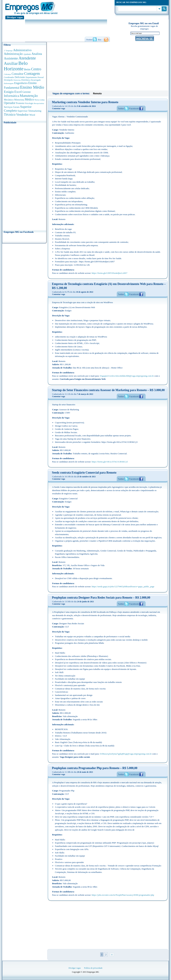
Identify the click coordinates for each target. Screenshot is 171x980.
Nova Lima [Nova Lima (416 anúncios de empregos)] (40, 100)
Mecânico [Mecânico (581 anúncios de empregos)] (9, 100)
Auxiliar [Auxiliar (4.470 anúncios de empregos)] (11, 63)
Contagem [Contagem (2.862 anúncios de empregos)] (32, 74)
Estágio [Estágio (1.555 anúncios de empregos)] (9, 92)
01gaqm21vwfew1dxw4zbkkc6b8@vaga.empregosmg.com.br (127, 376)
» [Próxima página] (112, 955)
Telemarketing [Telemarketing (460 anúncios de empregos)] (35, 111)
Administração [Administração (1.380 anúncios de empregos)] (13, 54)
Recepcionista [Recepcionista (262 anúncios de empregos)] (39, 103)
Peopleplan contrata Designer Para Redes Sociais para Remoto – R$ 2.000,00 (101, 598)
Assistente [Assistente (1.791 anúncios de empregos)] (11, 58)
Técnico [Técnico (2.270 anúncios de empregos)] (10, 114)
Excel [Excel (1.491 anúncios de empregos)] (18, 92)
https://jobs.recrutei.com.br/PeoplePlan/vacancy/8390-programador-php (123, 895)
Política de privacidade (93, 968)
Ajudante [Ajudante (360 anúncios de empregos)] (27, 54)
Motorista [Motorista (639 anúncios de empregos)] (19, 100)
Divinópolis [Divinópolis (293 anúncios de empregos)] (8, 80)
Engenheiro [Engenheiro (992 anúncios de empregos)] (21, 83)
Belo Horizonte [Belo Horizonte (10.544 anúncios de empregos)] (16, 66)
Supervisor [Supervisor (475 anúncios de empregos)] (23, 111)
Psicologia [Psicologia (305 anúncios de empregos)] (29, 103)
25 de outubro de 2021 (86, 477)
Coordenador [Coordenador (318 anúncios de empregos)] (9, 77)
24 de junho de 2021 (85, 602)
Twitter (121, 109)
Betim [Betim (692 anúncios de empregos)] (27, 69)
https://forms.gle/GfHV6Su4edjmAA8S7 (109, 273)
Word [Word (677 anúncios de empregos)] (32, 115)
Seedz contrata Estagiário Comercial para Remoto (84, 473)
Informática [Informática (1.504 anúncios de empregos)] (12, 96)
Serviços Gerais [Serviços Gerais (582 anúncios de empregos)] (12, 107)
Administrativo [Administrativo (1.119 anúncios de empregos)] (22, 50)
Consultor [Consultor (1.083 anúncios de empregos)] (18, 74)
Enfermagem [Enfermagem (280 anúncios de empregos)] (9, 83)
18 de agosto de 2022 (85, 292)
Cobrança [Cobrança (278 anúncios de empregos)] (7, 74)
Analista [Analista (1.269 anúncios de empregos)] (37, 54)
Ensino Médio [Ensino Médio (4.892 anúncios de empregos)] (32, 87)
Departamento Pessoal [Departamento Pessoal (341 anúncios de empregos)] (35, 77)
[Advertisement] (24, 176)
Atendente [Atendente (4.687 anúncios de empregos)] (27, 58)
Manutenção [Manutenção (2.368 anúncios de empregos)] (29, 96)
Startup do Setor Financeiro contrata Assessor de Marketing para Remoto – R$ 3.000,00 (108, 390)
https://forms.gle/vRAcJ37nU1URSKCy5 (110, 462)
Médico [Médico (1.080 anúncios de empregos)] (29, 99)
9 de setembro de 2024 (86, 106)
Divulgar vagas (15, 17)
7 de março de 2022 (85, 394)
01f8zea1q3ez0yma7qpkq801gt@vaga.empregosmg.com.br (126, 754)
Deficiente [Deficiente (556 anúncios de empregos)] (20, 77)
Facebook (134, 109)
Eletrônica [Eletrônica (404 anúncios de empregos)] (26, 80)
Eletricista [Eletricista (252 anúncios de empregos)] (17, 80)
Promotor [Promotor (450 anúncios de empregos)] (20, 103)
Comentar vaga (59, 108)
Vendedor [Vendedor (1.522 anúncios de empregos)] (22, 114)
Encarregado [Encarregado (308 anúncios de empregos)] (36, 80)
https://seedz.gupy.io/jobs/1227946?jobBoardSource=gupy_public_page (123, 586)
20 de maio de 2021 (85, 772)
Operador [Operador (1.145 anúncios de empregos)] (10, 103)
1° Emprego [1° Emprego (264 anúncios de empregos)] (8, 50)
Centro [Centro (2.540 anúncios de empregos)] (36, 69)
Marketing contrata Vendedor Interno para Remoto (85, 102)
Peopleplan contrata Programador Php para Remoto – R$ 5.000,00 (95, 768)
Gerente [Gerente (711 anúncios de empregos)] (27, 92)
